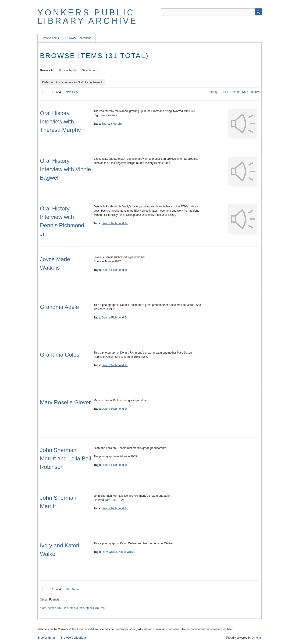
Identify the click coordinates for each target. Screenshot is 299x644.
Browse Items (50, 38)
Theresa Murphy (112, 124)
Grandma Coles (60, 355)
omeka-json (77, 608)
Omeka (256, 638)
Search (258, 12)
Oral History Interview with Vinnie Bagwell (65, 169)
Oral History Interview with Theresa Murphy (60, 121)
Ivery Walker (109, 552)
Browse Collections (79, 38)
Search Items (90, 70)
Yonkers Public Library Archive (87, 17)
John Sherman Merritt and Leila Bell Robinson (66, 458)
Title (225, 92)
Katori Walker (127, 552)
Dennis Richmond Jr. (115, 223)
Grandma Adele (59, 307)
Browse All (47, 70)
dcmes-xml (54, 608)
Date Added (249, 92)
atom (43, 608)
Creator (235, 92)
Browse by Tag (68, 70)
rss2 (104, 608)
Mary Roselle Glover (65, 402)
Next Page (72, 92)
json (65, 608)
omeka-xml (92, 608)
